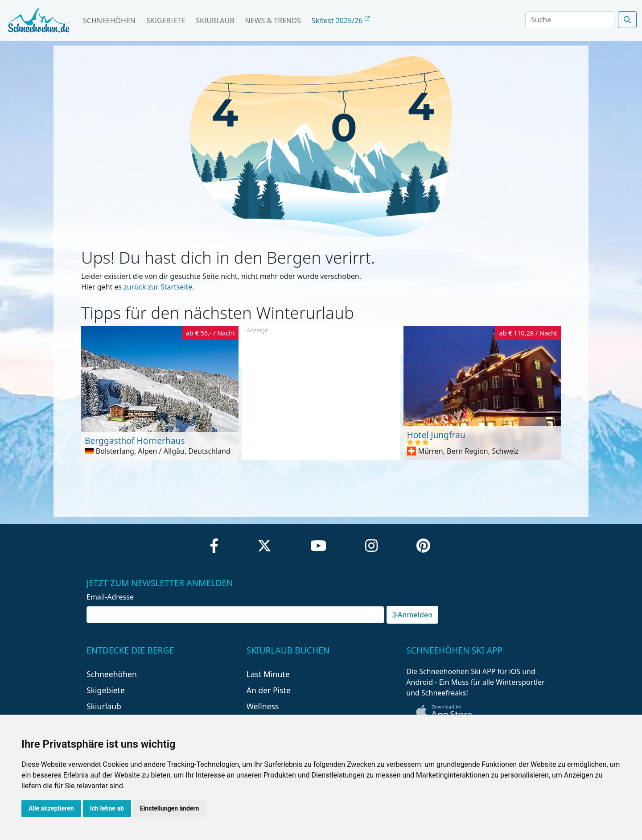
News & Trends (273, 21)
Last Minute (268, 674)
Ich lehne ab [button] (107, 808)
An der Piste (269, 690)
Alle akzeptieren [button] (51, 808)
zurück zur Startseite (158, 287)
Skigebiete (166, 21)
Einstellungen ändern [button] (170, 808)
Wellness (263, 706)
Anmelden (412, 615)
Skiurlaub (215, 21)
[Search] (570, 20)
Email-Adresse (110, 597)
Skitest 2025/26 (341, 21)
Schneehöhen (109, 21)
